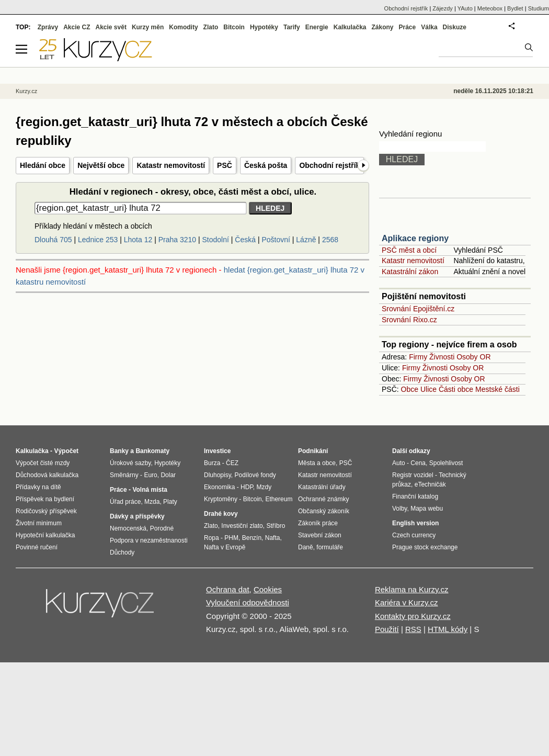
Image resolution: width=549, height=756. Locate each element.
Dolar (168, 475)
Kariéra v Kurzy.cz (407, 602)
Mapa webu (427, 509)
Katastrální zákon (410, 272)
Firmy (418, 357)
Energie (317, 27)
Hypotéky (264, 27)
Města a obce (317, 463)
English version (415, 523)
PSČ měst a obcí (409, 250)
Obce (410, 389)
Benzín (252, 538)
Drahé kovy (221, 514)
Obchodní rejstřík (329, 165)
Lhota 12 (138, 240)
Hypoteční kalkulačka (45, 535)
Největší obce (101, 165)
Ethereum (279, 499)
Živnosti (442, 357)
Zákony (382, 27)
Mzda (152, 502)
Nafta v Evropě (225, 547)
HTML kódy (448, 629)
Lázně (306, 240)
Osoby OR (473, 357)
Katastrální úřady (322, 487)
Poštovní (276, 240)
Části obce (456, 389)
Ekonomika (219, 487)
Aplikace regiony (415, 238)
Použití (387, 629)
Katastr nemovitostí (171, 165)
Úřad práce (125, 502)
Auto (399, 463)
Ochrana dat (228, 589)
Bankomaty (152, 451)
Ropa (211, 538)
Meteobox (490, 8)
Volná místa (150, 490)
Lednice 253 (98, 240)
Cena (418, 463)
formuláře (330, 547)
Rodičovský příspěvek (46, 511)
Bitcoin (234, 27)
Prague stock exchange (425, 547)
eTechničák (430, 484)
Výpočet (66, 451)
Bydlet (515, 8)
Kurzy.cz (26, 91)
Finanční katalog (415, 497)
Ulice (428, 389)
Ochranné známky (323, 499)
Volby (399, 509)
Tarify (292, 27)
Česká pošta (266, 165)
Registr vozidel (413, 475)
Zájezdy (443, 8)
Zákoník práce (318, 523)
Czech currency (414, 535)
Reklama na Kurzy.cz (412, 589)
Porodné (162, 528)
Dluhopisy (218, 475)
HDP (247, 487)
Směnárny (124, 475)
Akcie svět (111, 27)
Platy (170, 502)
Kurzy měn (148, 27)
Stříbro (276, 526)
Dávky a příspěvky (137, 516)
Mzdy (264, 487)
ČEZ (232, 463)
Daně (306, 547)
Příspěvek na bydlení (45, 499)
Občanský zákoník (324, 511)
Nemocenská (128, 528)
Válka (429, 27)
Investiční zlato (242, 526)
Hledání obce (43, 165)
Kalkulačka (350, 27)
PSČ (225, 165)
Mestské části (497, 389)
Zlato (211, 27)
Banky (119, 451)
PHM (231, 538)
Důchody (122, 552)
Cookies (268, 589)
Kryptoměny (221, 499)
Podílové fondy (255, 475)
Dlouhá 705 (53, 240)
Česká (245, 240)
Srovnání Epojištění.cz (418, 309)
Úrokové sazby (130, 463)
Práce (408, 27)
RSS (413, 629)
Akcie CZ (77, 27)
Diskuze (455, 27)
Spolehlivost (446, 463)
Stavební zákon (320, 535)
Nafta (273, 538)
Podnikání (313, 451)
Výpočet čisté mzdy (43, 463)
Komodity (183, 27)
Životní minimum (39, 523)
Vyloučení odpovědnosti (248, 602)
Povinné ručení (37, 547)
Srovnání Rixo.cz (409, 320)
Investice (217, 451)
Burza (212, 463)
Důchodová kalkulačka (47, 475)
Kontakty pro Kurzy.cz (413, 616)
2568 (330, 240)
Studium (539, 8)
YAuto (465, 8)
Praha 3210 (177, 240)
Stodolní (216, 240)
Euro (150, 475)
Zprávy (48, 27)
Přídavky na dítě (38, 487)
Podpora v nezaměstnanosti (149, 540)
